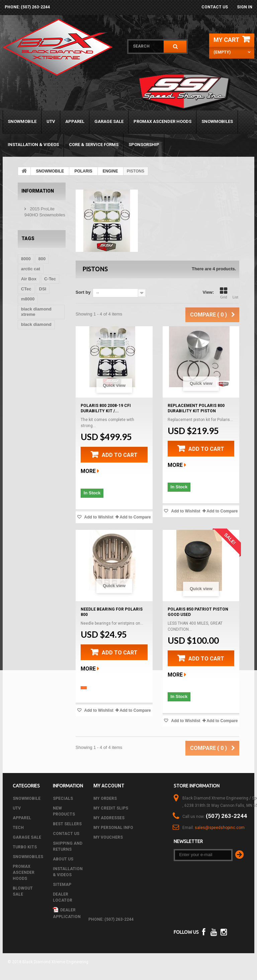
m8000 (28, 299)
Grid (224, 293)
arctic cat (31, 269)
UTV (51, 121)
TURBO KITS (25, 847)
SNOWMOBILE (22, 121)
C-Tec (50, 279)
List (235, 293)
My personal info (113, 828)
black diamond (36, 324)
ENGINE (110, 171)
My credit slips (111, 808)
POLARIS (83, 171)
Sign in (245, 7)
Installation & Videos (33, 145)
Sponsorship (144, 145)
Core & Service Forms (94, 145)
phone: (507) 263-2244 (27, 7)
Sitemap (62, 885)
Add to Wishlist (98, 517)
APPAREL (75, 121)
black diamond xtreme (36, 312)
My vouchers (108, 837)
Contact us (215, 7)
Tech (18, 828)
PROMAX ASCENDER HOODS (162, 121)
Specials (63, 798)
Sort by (83, 292)
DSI (43, 289)
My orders (105, 798)
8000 (26, 259)
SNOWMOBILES (217, 121)
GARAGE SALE (109, 121)
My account (109, 786)
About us (63, 859)
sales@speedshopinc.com (220, 828)
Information (38, 191)
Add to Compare (135, 517)
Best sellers (67, 824)
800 (42, 259)
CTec (26, 289)
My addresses (109, 818)
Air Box (29, 279)
